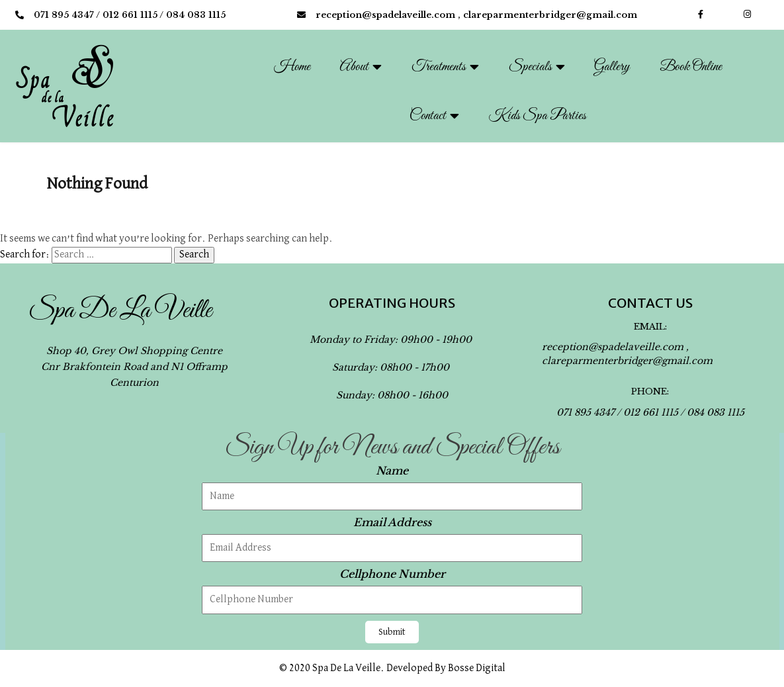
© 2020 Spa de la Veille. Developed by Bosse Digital (392, 668)
